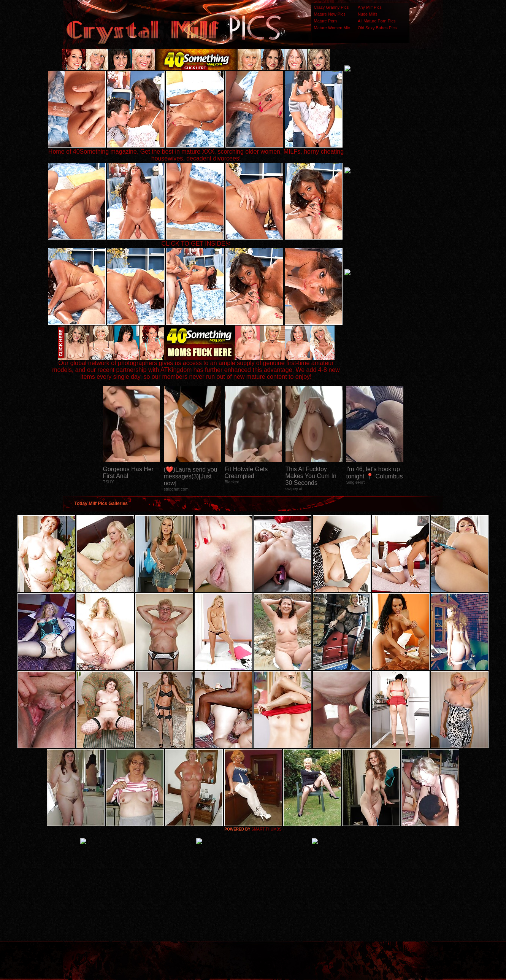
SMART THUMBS (266, 829)
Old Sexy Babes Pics (377, 28)
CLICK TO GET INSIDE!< (196, 244)
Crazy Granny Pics (332, 7)
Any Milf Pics (370, 7)
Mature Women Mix (332, 28)
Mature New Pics (330, 14)
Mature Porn (326, 21)
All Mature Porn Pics (377, 21)
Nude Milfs (368, 14)
